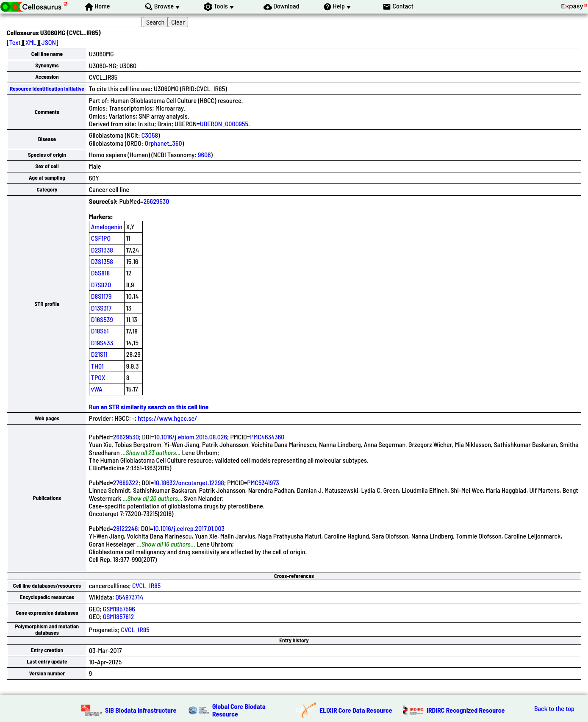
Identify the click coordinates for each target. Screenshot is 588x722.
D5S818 (100, 273)
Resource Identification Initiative (47, 89)
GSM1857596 (119, 609)
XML (31, 42)
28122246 (126, 528)
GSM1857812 (119, 616)
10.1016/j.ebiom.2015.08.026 (191, 437)
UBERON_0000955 (224, 124)
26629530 (156, 201)
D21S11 (99, 354)
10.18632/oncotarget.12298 (189, 482)
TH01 (97, 366)
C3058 (150, 135)
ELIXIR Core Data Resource (356, 710)
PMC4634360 (267, 437)
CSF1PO (101, 238)
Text (15, 42)
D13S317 (101, 308)
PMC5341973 (263, 482)
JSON (49, 42)
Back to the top (554, 708)
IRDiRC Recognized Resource (466, 710)
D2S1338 (102, 250)
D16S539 (102, 319)
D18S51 (100, 331)
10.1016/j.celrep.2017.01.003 (189, 528)
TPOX (98, 377)
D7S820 (101, 285)
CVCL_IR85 (147, 585)
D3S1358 (102, 261)
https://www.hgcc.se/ (167, 418)
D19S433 (102, 343)
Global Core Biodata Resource (239, 710)
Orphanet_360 (163, 143)
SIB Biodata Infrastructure (141, 710)
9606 (204, 154)
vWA (97, 389)
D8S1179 (101, 296)
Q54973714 (129, 597)
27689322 (126, 482)
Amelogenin (107, 226)
